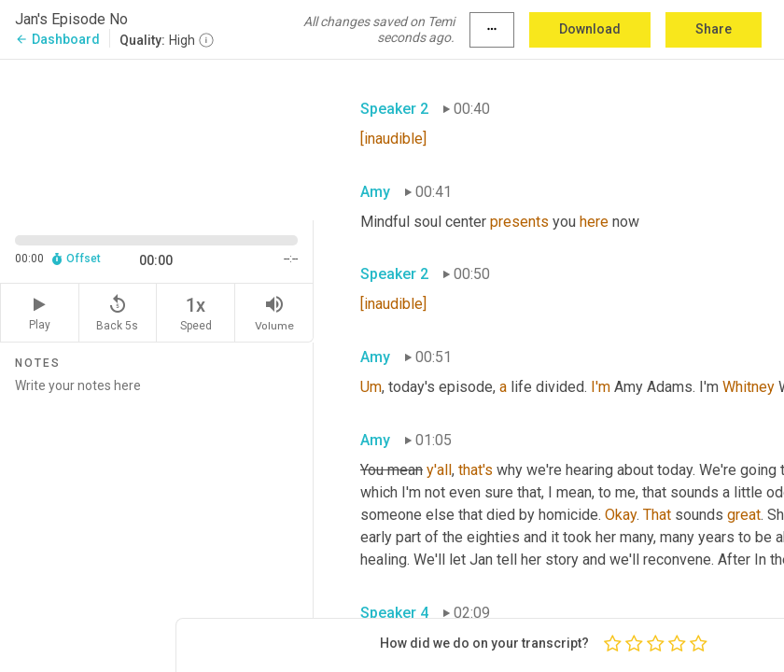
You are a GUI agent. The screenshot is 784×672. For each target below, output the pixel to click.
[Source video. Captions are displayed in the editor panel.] (157, 138)
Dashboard (57, 39)
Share (714, 29)
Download (590, 29)
